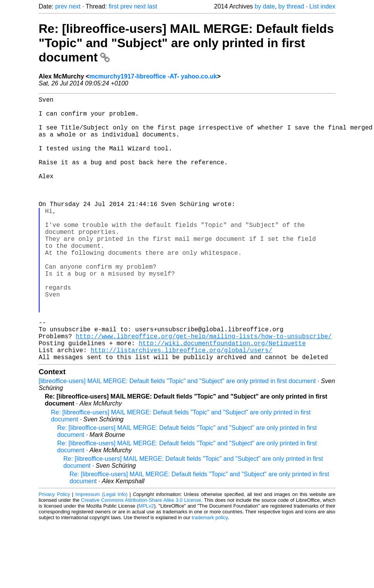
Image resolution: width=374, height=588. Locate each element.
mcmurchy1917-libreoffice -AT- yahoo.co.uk (153, 76)
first (114, 6)
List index (322, 6)
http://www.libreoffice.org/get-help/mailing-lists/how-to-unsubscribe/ (204, 390)
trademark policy (210, 576)
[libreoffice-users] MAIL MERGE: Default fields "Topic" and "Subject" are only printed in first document (177, 440)
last (152, 6)
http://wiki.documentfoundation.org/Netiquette (222, 399)
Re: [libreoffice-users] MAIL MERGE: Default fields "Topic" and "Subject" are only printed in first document (186, 43)
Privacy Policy (54, 553)
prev (61, 6)
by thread (291, 6)
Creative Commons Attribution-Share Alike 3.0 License (141, 559)
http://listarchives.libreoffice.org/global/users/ (181, 407)
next (75, 6)
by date (265, 6)
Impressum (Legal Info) (101, 553)
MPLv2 (146, 565)
